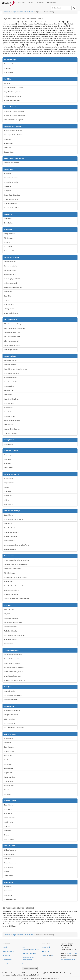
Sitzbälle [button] (7, 790)
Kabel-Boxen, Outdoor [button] (11, 382)
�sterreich (45, 951)
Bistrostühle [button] (8, 756)
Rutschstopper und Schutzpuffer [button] (15, 635)
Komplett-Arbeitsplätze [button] (12, 163)
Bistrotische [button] (8, 809)
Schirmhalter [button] (8, 292)
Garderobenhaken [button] (10, 262)
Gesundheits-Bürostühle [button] (12, 195)
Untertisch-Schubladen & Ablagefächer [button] (17, 545)
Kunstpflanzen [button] (9, 444)
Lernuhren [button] (7, 859)
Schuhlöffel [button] (8, 296)
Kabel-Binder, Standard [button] (12, 373)
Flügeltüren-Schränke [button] (11, 618)
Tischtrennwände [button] (10, 541)
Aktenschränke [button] (9, 610)
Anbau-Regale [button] (9, 479)
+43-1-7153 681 (72, 953)
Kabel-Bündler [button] (9, 390)
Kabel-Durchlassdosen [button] (12, 399)
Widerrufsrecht (7, 960)
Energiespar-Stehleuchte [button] (12, 710)
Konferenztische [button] (9, 818)
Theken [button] (7, 835)
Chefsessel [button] (8, 186)
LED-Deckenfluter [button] (10, 719)
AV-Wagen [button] (8, 83)
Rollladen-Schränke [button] (11, 631)
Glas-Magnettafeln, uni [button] (12, 341)
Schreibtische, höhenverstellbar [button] (14, 586)
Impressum (6, 956)
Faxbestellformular (8, 951)
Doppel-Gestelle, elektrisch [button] (13, 655)
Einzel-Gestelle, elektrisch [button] (13, 659)
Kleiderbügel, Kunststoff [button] (12, 279)
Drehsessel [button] (8, 764)
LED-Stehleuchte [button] (10, 723)
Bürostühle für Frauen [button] (11, 178)
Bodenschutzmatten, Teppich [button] (14, 120)
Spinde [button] (6, 300)
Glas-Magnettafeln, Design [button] (13, 324)
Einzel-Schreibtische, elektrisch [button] (14, 667)
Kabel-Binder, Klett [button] (10, 365)
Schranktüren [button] (8, 644)
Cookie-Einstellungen (30, 968)
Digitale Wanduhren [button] (11, 850)
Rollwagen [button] (8, 148)
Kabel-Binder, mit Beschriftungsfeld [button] (16, 369)
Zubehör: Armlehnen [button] (11, 204)
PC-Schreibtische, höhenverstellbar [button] (16, 577)
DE (49, 956)
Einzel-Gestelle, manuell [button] (12, 663)
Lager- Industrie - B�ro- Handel (23, 12)
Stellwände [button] (8, 68)
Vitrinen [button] (7, 500)
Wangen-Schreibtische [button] (11, 590)
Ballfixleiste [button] (8, 887)
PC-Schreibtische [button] (10, 573)
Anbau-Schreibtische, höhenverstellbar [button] (17, 560)
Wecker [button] (7, 872)
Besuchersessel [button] (9, 747)
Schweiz (44, 956)
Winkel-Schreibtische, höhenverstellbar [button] (17, 599)
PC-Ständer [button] (8, 247)
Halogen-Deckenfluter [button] (11, 715)
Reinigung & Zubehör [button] (11, 350)
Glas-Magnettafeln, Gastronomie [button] (15, 328)
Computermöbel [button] (9, 234)
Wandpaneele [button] (9, 73)
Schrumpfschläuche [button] (11, 433)
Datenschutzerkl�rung (29, 953)
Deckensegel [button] (8, 64)
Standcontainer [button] (9, 152)
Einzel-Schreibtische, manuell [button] (14, 672)
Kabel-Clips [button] (8, 395)
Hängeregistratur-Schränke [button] (13, 622)
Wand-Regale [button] (9, 504)
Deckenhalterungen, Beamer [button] (13, 88)
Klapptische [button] (8, 814)
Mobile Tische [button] (9, 822)
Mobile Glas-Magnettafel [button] (12, 345)
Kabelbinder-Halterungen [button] (12, 429)
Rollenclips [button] (8, 463)
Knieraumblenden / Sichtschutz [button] (14, 519)
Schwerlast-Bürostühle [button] (11, 199)
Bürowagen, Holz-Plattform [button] (13, 131)
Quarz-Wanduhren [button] (10, 863)
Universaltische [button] (9, 839)
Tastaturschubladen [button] (10, 251)
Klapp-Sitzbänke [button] (9, 691)
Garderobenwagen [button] (10, 270)
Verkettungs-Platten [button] (11, 549)
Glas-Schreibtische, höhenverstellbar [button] (16, 564)
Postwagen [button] (8, 139)
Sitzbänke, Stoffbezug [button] (11, 700)
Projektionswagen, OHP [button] (12, 100)
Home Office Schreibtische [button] (13, 569)
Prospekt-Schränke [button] (10, 627)
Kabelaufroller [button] (9, 425)
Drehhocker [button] (8, 760)
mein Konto (40, 3)
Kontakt (5, 947)
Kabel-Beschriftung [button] (10, 360)
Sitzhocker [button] (8, 794)
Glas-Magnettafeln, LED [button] (12, 332)
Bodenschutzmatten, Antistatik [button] (14, 111)
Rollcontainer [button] (8, 143)
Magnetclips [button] (8, 455)
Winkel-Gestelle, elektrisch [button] (13, 676)
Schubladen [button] (8, 491)
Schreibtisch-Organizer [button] (12, 532)
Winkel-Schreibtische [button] (11, 594)
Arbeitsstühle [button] (8, 738)
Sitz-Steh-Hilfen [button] (9, 786)
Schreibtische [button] (9, 582)
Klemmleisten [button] (9, 895)
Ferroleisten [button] (8, 891)
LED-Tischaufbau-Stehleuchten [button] (14, 728)
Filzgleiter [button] (7, 614)
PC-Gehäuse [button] (8, 238)
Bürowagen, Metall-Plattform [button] (13, 135)
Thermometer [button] (9, 867)
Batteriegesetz (34, 949)
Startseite (7, 12)
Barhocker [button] (7, 743)
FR (52, 956)
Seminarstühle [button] (9, 781)
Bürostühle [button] (8, 174)
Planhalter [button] (7, 459)
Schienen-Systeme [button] (10, 899)
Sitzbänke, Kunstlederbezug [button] (13, 695)
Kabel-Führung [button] (9, 403)
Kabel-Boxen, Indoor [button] (11, 378)
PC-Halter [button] (7, 242)
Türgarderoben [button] (9, 305)
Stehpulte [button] (7, 826)
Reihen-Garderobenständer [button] (13, 287)
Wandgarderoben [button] (10, 309)
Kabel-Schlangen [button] (10, 416)
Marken (31, 3)
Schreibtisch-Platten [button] (11, 537)
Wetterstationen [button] (9, 876)
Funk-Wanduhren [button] (10, 854)
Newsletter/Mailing (8, 964)
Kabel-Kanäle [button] (9, 408)
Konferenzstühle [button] (9, 777)
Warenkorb (52, 3)
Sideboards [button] (8, 496)
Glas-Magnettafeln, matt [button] (12, 337)
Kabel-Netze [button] (8, 412)
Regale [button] (6, 487)
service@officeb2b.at (68, 960)
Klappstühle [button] (8, 773)
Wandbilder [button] (8, 219)
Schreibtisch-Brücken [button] (11, 528)
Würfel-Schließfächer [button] (11, 313)
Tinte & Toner (21, 3)
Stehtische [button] (8, 831)
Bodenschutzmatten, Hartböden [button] (14, 116)
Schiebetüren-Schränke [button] (12, 640)
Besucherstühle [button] (9, 751)
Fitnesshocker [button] (9, 768)
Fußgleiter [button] (7, 191)
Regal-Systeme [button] (9, 483)
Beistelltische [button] (8, 515)
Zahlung (25, 964)
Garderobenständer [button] (10, 266)
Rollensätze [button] (8, 524)
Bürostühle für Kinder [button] (11, 182)
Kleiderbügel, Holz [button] (10, 275)
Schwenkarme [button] (9, 468)
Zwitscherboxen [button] (9, 223)
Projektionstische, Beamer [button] (13, 92)
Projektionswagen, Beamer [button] (13, 96)
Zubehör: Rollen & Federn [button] (13, 208)
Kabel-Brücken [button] (9, 386)
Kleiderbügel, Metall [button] (11, 283)
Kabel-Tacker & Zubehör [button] (12, 420)
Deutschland (46, 947)
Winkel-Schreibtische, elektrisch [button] (14, 680)
